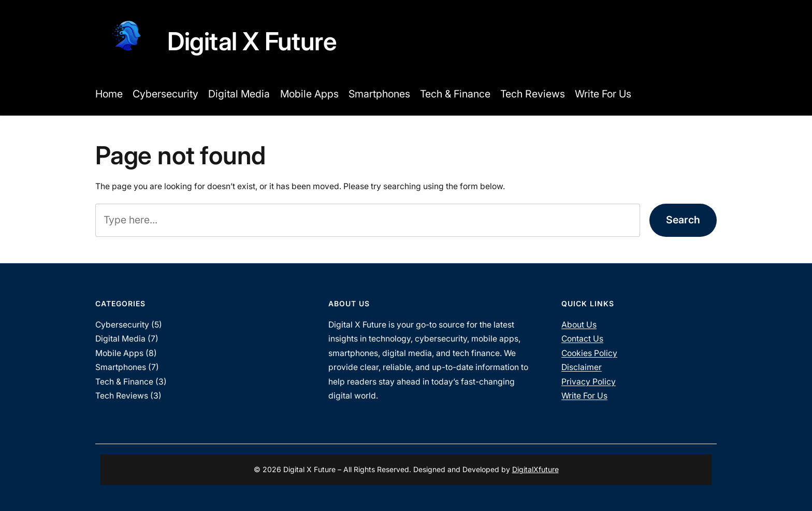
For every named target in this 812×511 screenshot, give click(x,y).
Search (683, 220)
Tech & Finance (124, 382)
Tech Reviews (122, 396)
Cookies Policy (589, 353)
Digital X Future (252, 41)
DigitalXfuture (535, 469)
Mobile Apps (119, 353)
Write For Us (584, 396)
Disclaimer (582, 367)
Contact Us (582, 339)
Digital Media (120, 339)
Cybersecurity (122, 325)
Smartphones (121, 367)
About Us (579, 325)
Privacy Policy (589, 382)
